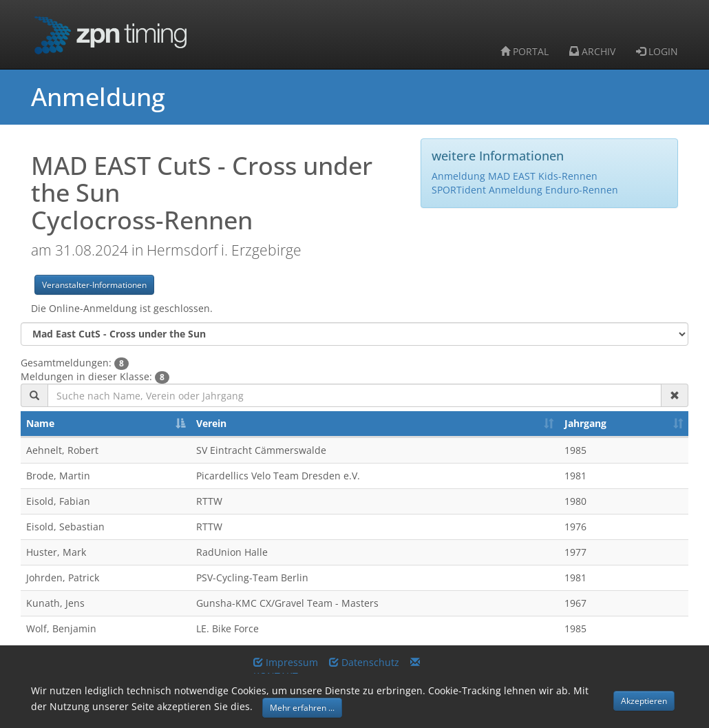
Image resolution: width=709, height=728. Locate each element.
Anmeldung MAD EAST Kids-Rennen (515, 176)
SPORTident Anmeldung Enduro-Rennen (525, 190)
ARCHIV (592, 51)
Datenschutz (364, 662)
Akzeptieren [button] (644, 701)
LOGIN (657, 51)
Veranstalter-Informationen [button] (94, 285)
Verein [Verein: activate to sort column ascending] (211, 423)
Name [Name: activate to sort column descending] (40, 423)
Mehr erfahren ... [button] (302, 708)
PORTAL (525, 51)
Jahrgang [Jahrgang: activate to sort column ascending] (585, 423)
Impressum (286, 662)
